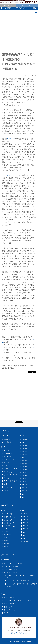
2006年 (25, 541)
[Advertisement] (19, 33)
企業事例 (8, 8)
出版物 (34, 8)
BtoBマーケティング (11, 481)
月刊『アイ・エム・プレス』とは (15, 563)
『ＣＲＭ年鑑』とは (10, 569)
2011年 (25, 526)
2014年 (25, 517)
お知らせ (7, 543)
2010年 (25, 529)
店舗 (5, 466)
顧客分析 (7, 463)
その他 (6, 490)
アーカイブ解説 (9, 514)
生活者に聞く (8, 442)
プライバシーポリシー (11, 610)
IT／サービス (8, 487)
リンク (6, 613)
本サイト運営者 (9, 604)
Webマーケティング (10, 469)
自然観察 (7, 532)
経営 (5, 484)
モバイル (7, 478)
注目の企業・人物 (10, 517)
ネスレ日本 (11, 139)
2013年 (25, 520)
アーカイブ (5, 431)
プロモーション (9, 454)
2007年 (25, 538)
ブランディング (9, 460)
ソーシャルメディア (10, 475)
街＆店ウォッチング (10, 523)
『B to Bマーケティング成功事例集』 (19, 581)
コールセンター (9, 472)
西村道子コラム (22, 8)
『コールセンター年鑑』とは (13, 566)
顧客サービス (8, 457)
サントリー (11, 175)
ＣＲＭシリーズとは (10, 572)
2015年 (25, 514)
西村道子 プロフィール (19, 633)
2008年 (25, 535)
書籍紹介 (7, 540)
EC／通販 (7, 451)
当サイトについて (27, 5)
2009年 (25, 532)
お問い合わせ (8, 5)
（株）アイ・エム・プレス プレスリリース (18, 601)
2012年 (25, 523)
